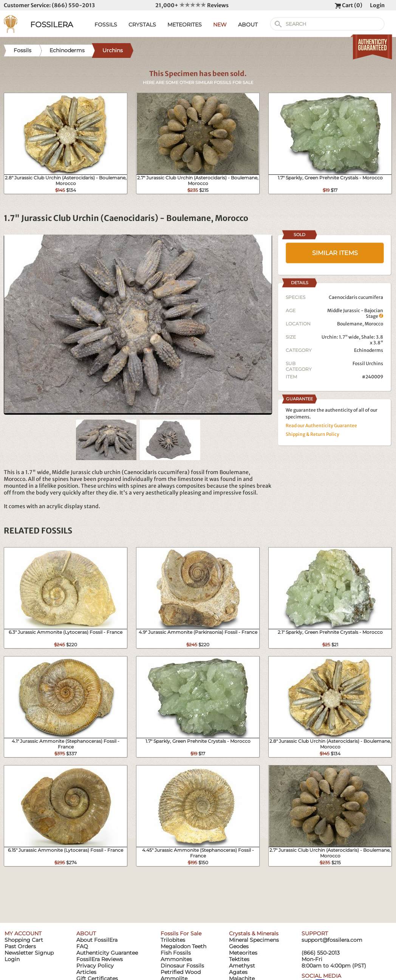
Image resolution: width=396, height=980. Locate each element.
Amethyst (242, 966)
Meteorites (243, 953)
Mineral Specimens (254, 940)
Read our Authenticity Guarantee (321, 425)
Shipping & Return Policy (312, 434)
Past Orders (20, 946)
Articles (86, 972)
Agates (238, 972)
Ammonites (176, 959)
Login (377, 5)
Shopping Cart (24, 940)
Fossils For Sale (181, 933)
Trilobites (173, 940)
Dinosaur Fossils (182, 966)
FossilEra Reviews (100, 959)
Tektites (239, 959)
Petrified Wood (181, 972)
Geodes (239, 946)
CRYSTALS (142, 25)
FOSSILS (106, 25)
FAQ (82, 946)
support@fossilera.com (332, 940)
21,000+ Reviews (192, 5)
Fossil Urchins (368, 363)
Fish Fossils (176, 953)
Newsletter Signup (29, 953)
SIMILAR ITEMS (335, 253)
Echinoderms (369, 350)
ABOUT (248, 25)
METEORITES (185, 25)
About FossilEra (97, 940)
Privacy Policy (95, 966)
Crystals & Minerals (254, 933)
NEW (220, 25)
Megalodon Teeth (183, 946)
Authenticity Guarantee (107, 953)
